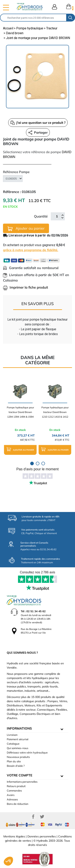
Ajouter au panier (26, 229)
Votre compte (20, 775)
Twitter (42, 817)
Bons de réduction (18, 804)
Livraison (12, 735)
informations (19, 728)
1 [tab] (32, 463)
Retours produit (16, 786)
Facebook (33, 817)
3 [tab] (43, 463)
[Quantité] (57, 216)
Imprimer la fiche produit (25, 287)
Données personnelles (42, 836)
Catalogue (13, 744)
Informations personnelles (22, 782)
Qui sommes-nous (17, 748)
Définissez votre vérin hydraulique (27, 752)
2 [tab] (38, 463)
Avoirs (11, 795)
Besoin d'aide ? (16, 766)
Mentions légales (14, 836)
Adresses (12, 799)
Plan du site (14, 761)
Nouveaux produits (18, 757)
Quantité (41, 216)
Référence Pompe (16, 172)
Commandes (14, 791)
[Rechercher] (33, 18)
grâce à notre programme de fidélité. (31, 250)
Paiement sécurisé (18, 739)
